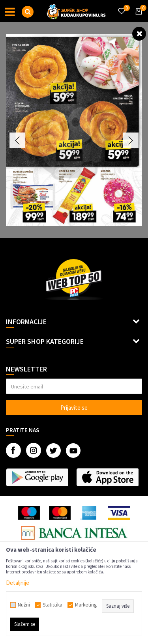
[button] (28, 12)
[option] (74, 130)
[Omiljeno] (121, 6)
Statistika (52, 605)
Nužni (24, 605)
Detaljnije (18, 583)
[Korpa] (137, 19)
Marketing (86, 605)
